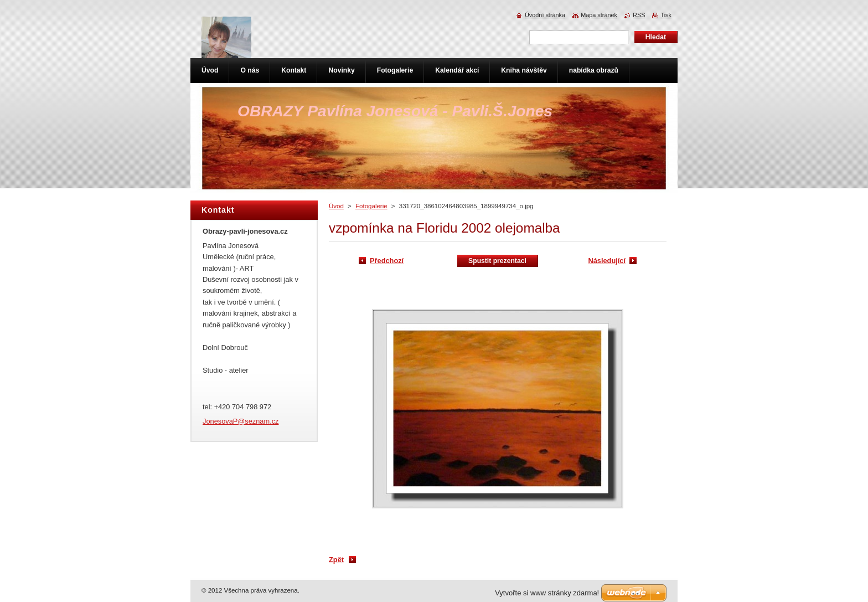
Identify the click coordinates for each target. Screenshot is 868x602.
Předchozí (387, 261)
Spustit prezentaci (497, 261)
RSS (639, 15)
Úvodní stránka (545, 15)
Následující (607, 261)
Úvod (336, 206)
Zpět (336, 560)
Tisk (666, 15)
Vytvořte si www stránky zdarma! (547, 593)
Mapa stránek (599, 15)
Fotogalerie (371, 206)
